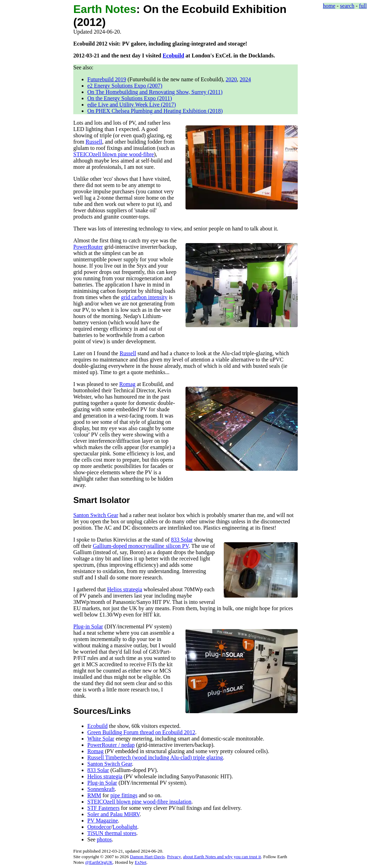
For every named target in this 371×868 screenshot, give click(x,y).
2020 (231, 79)
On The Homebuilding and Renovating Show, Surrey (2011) (155, 92)
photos (104, 839)
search (347, 6)
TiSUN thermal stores (112, 833)
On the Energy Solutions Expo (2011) (130, 98)
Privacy (174, 857)
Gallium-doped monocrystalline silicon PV (141, 546)
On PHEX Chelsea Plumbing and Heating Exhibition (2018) (155, 111)
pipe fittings (124, 795)
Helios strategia (124, 589)
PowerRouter (88, 247)
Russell (94, 142)
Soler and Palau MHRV (113, 814)
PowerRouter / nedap (111, 745)
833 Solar (182, 540)
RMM (94, 795)
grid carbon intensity (144, 297)
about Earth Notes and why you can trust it (222, 857)
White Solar (101, 739)
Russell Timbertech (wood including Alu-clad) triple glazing (155, 757)
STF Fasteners (103, 808)
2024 (245, 79)
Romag (127, 384)
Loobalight (125, 827)
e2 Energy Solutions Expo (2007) (125, 86)
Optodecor (99, 827)
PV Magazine (103, 821)
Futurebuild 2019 (107, 79)
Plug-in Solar (88, 626)
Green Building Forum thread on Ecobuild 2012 (141, 732)
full (363, 6)
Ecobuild (173, 56)
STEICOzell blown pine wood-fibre (114, 154)
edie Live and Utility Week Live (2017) (132, 105)
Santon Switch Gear (96, 515)
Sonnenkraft (101, 789)
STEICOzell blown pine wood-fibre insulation (139, 802)
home (329, 6)
